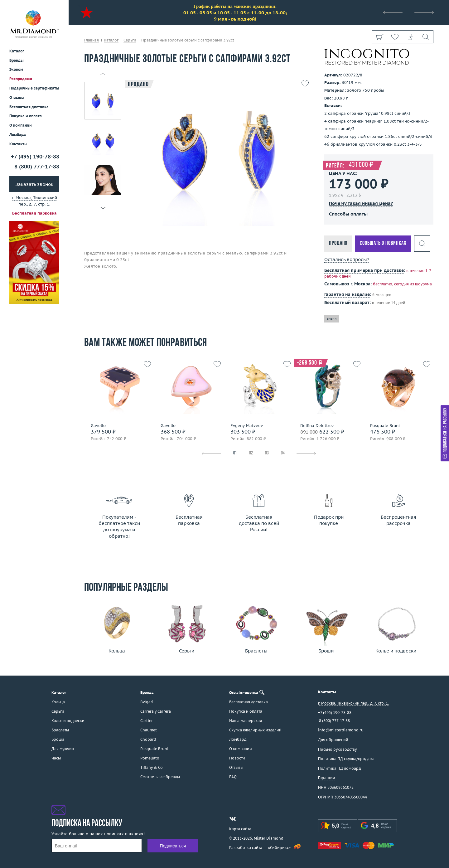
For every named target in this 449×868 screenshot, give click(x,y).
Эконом (16, 69)
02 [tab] (251, 453)
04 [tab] (283, 453)
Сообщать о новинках (383, 243)
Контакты (18, 144)
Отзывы (17, 97)
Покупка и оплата (26, 116)
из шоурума (421, 284)
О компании (21, 125)
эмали (332, 319)
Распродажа (21, 79)
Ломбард (18, 135)
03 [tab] (267, 453)
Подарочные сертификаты (34, 88)
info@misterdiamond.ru (341, 730)
